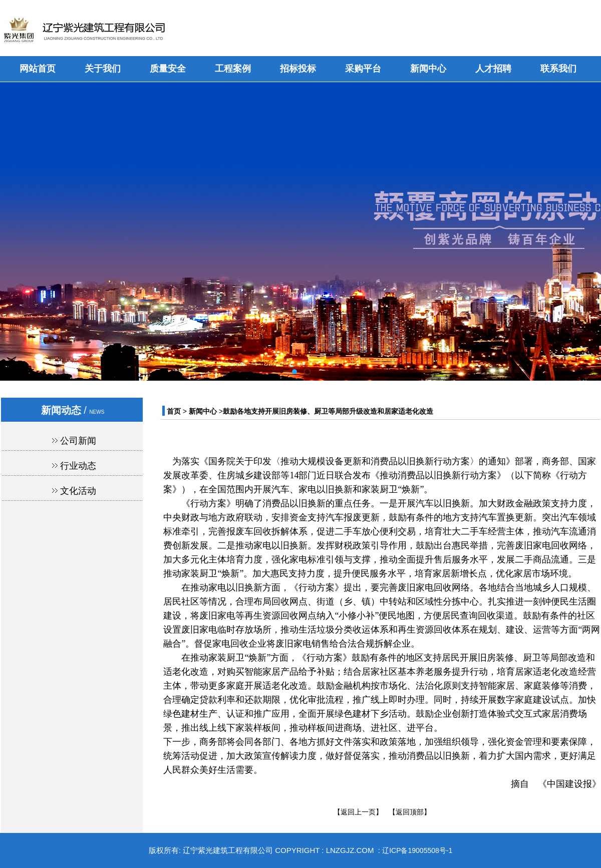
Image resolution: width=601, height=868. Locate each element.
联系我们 (558, 69)
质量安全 (168, 69)
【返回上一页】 (358, 812)
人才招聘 (493, 69)
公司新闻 (78, 441)
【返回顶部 (406, 812)
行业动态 (78, 466)
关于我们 (103, 69)
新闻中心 (428, 69)
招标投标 (298, 69)
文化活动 (78, 491)
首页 (174, 411)
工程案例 (233, 69)
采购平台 (363, 69)
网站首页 (38, 69)
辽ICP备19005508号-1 (417, 850)
